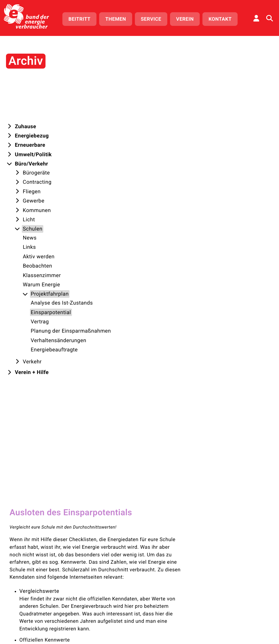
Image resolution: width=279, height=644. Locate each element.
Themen (118, 18)
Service (153, 18)
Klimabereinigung (109, 322)
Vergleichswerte (107, 166)
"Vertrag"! (121, 435)
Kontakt (222, 18)
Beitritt (82, 18)
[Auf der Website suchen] (269, 18)
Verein (187, 18)
